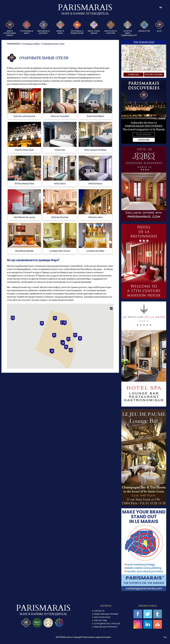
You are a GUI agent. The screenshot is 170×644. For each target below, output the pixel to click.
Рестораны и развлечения (77, 28)
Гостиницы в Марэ (27, 28)
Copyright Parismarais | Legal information (92, 637)
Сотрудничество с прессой (107, 624)
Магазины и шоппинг (43, 28)
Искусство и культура (111, 28)
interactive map (154, 75)
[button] (54, 335)
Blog (159, 26)
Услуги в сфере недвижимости (128, 29)
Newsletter (144, 26)
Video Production (102, 617)
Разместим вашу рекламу (106, 614)
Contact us (99, 611)
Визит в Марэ (60, 28)
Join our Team (100, 620)
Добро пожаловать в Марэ (10, 29)
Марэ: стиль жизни (94, 28)
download (133, 75)
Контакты (106, 606)
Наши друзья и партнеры (105, 627)
